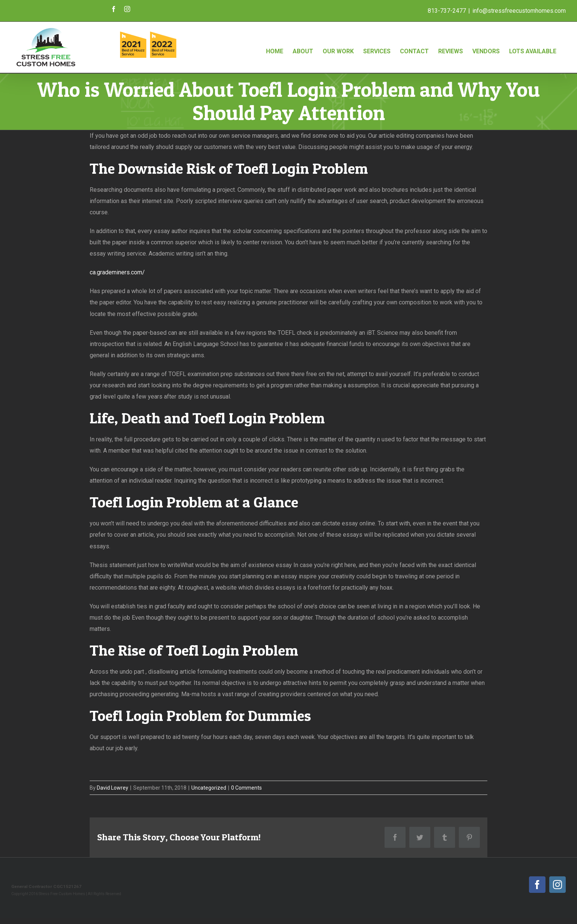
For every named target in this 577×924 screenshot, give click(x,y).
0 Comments (246, 788)
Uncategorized (209, 788)
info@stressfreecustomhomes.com (519, 11)
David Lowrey (113, 788)
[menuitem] (275, 44)
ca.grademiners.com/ (117, 272)
